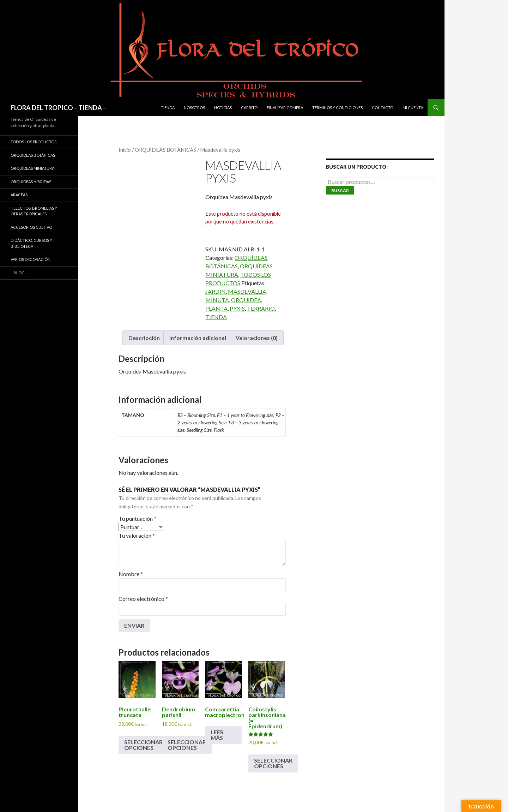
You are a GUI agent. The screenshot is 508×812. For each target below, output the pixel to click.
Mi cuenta (413, 108)
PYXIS (237, 308)
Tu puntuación (137, 518)
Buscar (340, 190)
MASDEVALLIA (247, 291)
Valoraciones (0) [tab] (257, 338)
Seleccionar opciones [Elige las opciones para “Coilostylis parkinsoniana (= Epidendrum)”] (273, 763)
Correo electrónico (143, 599)
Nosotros (194, 108)
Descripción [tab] (144, 338)
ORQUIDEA (246, 300)
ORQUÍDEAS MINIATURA (32, 168)
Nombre (131, 574)
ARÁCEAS (19, 195)
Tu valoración (137, 535)
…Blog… (19, 273)
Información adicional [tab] (198, 338)
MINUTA (217, 300)
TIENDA (216, 317)
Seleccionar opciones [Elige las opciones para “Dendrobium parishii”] (187, 745)
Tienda (168, 108)
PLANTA (216, 308)
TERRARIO (261, 308)
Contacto (383, 108)
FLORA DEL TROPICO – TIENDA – (58, 108)
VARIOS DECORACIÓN (31, 259)
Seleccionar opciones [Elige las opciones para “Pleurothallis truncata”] (143, 745)
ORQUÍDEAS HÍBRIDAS (31, 182)
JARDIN (216, 291)
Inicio (125, 150)
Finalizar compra (285, 108)
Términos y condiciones (337, 108)
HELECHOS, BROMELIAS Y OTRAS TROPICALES (34, 211)
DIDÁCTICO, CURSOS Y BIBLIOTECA (31, 243)
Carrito (249, 108)
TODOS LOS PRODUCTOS (34, 142)
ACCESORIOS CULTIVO (31, 227)
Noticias (223, 108)
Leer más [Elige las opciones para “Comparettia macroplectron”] (217, 735)
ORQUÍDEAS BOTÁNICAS (165, 150)
